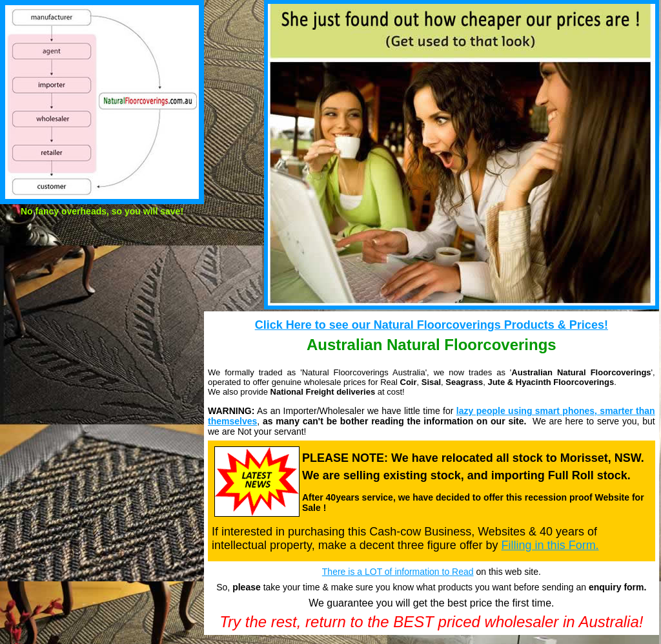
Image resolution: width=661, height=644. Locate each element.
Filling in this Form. (550, 545)
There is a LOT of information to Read (398, 572)
